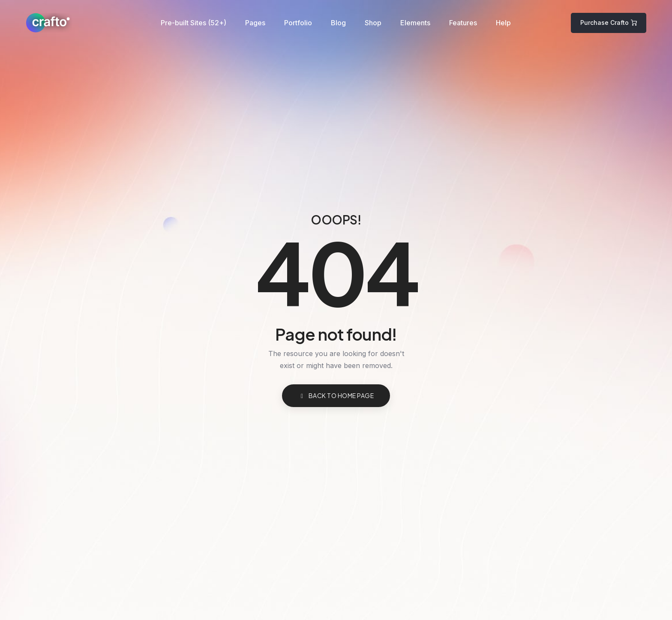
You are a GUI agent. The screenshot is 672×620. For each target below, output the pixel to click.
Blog (338, 23)
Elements (415, 23)
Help (503, 23)
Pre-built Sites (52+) (193, 23)
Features (463, 23)
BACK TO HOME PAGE (336, 395)
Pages (255, 23)
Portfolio (298, 23)
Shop (373, 23)
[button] (609, 23)
